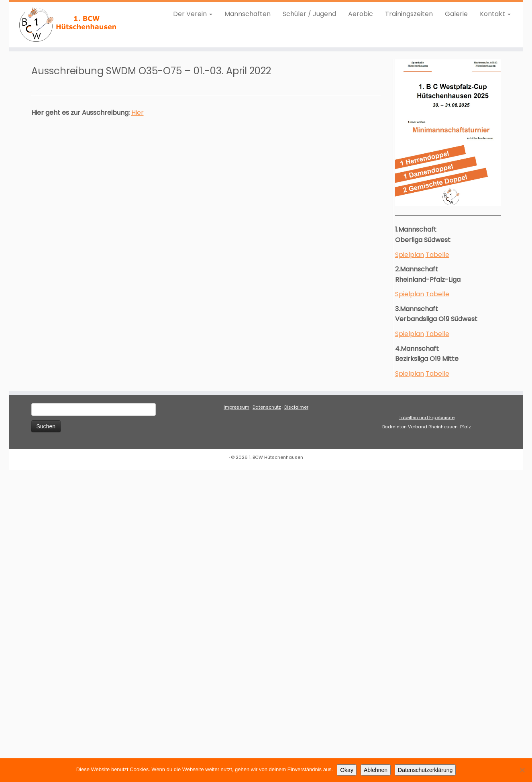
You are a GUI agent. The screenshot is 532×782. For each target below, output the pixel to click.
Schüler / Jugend (309, 14)
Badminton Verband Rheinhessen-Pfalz (427, 427)
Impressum (236, 407)
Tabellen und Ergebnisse (427, 417)
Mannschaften (248, 14)
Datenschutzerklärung (425, 770)
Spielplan (410, 255)
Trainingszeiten (409, 14)
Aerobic (361, 14)
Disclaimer (296, 407)
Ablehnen (376, 770)
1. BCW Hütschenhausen (276, 457)
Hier (138, 113)
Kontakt (495, 14)
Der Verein (193, 14)
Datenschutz (267, 407)
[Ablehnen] (522, 770)
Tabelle (437, 255)
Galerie (456, 14)
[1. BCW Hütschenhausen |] (68, 25)
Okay (347, 770)
